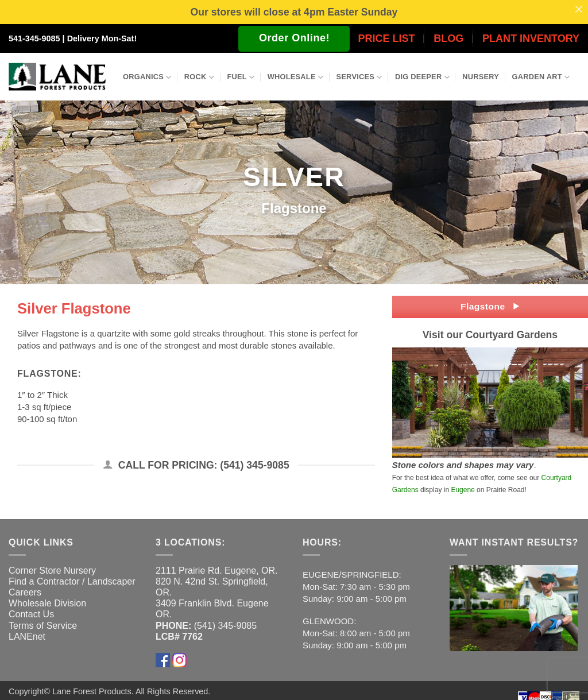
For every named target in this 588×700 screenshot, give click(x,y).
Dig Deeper (422, 77)
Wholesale (296, 77)
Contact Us (31, 614)
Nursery (481, 77)
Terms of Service (43, 625)
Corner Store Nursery (52, 570)
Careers (25, 592)
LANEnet (27, 636)
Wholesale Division (47, 603)
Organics (147, 77)
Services (359, 77)
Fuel (241, 77)
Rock (199, 77)
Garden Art (541, 77)
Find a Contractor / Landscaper (72, 581)
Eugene (463, 489)
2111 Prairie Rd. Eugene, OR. (217, 570)
